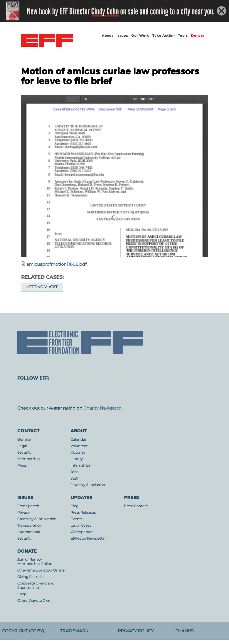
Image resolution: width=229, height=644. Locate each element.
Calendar (78, 439)
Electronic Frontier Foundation (47, 41)
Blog (75, 506)
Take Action (164, 36)
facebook (48, 393)
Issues (122, 36)
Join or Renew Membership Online (35, 562)
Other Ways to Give (34, 601)
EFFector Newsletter (88, 538)
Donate (198, 36)
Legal (22, 446)
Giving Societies (31, 577)
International (29, 532)
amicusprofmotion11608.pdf (56, 264)
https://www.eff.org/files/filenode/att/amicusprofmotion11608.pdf (114, 176)
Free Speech (28, 506)
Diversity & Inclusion (88, 485)
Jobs (74, 472)
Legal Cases (81, 525)
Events (76, 519)
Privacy (23, 512)
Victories (78, 452)
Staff (74, 478)
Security (24, 452)
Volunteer (79, 446)
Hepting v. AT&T (42, 287)
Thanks (185, 631)
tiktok (199, 393)
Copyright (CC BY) (23, 631)
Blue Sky (112, 393)
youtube (134, 393)
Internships (80, 465)
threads (220, 393)
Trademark (74, 631)
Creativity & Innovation (37, 519)
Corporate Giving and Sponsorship (36, 585)
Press (22, 465)
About (107, 36)
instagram (69, 393)
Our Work (140, 36)
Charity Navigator (102, 408)
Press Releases (83, 512)
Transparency (29, 525)
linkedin (177, 393)
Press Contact (136, 506)
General (24, 439)
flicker (156, 393)
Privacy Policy (136, 631)
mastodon (26, 393)
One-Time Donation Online (41, 570)
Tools (183, 36)
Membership (28, 459)
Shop (22, 594)
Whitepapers (82, 532)
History (77, 459)
